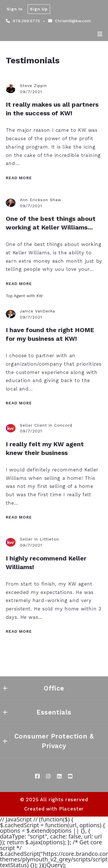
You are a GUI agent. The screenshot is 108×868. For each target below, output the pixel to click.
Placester (72, 809)
